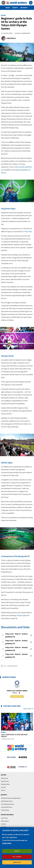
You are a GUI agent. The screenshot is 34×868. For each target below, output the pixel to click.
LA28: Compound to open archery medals (14, 736)
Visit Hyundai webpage (11, 757)
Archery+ (24, 8)
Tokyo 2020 (28, 231)
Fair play (3, 787)
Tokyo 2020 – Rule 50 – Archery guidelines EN (16, 635)
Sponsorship (12, 666)
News (8, 8)
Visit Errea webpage (23, 757)
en (3, 3)
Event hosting (5, 810)
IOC (5, 666)
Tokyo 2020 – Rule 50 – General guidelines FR (16, 656)
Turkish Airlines (11, 767)
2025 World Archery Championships (11, 798)
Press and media (8, 815)
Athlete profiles (5, 784)
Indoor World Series (7, 807)
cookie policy (7, 843)
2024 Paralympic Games (8, 804)
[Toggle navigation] (31, 3)
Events (15, 8)
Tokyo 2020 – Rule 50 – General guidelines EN (16, 649)
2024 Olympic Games (7, 801)
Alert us (3, 790)
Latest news (27, 709)
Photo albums (5, 821)
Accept (17, 851)
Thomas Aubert (22, 615)
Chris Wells (11, 38)
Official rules (5, 778)
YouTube (3, 824)
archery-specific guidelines (23, 167)
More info (17, 862)
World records (5, 781)
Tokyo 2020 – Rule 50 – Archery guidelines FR (16, 642)
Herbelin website (23, 767)
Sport (4, 775)
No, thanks (17, 857)
